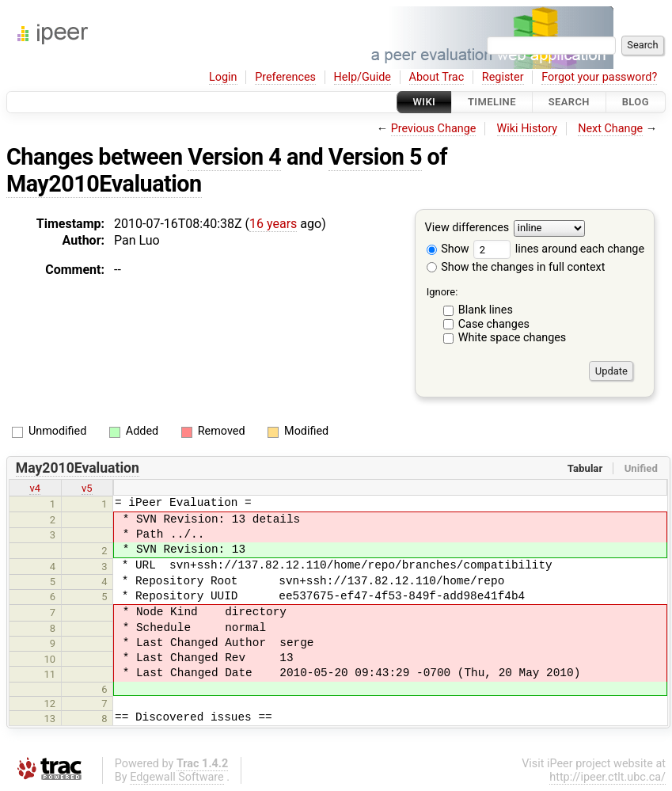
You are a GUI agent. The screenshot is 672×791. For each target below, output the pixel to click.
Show (448, 249)
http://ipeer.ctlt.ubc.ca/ (607, 777)
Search (569, 102)
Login (223, 77)
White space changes (513, 338)
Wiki (425, 102)
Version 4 (234, 157)
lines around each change (559, 249)
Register (503, 77)
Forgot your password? (599, 77)
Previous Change (434, 129)
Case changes (494, 324)
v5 (87, 488)
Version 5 (375, 157)
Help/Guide (363, 77)
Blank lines (486, 310)
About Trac (437, 77)
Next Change (610, 129)
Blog (636, 102)
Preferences (285, 77)
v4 (35, 488)
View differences (467, 228)
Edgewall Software (177, 777)
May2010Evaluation (104, 184)
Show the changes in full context (516, 267)
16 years (273, 224)
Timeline (492, 102)
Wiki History (527, 129)
